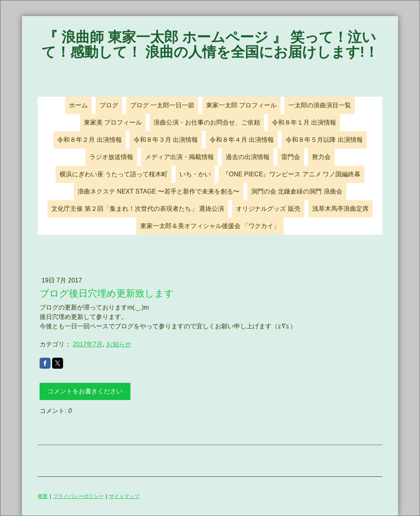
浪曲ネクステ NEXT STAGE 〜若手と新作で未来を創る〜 (158, 191)
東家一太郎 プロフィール (241, 105)
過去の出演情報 (248, 157)
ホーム (78, 105)
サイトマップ (124, 496)
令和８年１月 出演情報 (304, 122)
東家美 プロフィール (113, 122)
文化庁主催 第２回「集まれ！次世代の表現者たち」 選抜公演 (138, 209)
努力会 (321, 157)
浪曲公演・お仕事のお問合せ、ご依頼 (207, 122)
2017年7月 (88, 344)
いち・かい (195, 174)
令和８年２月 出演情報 (89, 140)
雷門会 (291, 157)
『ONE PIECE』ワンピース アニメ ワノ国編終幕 (291, 174)
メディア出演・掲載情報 (179, 157)
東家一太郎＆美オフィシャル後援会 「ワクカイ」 (210, 226)
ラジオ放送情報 (111, 157)
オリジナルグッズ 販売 (268, 209)
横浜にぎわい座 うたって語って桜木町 (114, 174)
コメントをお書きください (85, 391)
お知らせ (119, 344)
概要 (43, 496)
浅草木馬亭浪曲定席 (340, 209)
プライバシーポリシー (78, 496)
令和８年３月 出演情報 (166, 140)
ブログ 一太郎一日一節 (162, 105)
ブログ (109, 105)
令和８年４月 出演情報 (242, 140)
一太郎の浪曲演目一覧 (320, 105)
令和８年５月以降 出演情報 (324, 140)
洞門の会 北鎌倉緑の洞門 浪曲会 (297, 191)
